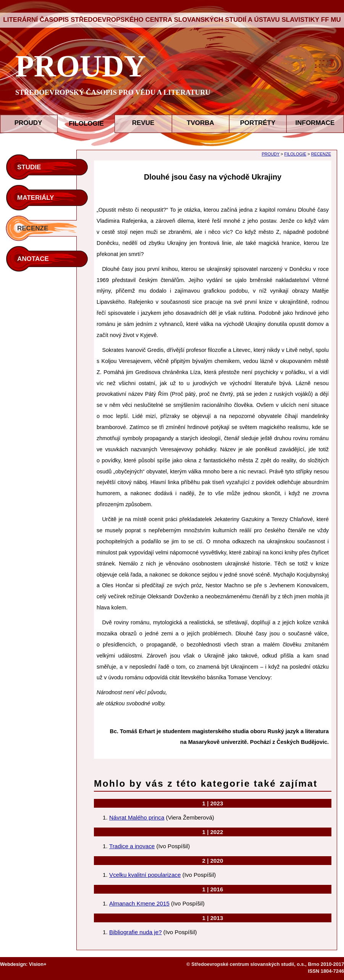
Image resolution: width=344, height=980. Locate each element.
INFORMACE (315, 123)
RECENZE (33, 228)
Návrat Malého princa (137, 817)
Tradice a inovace (132, 846)
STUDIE (29, 167)
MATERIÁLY (36, 198)
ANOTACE (33, 259)
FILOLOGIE (296, 154)
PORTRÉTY (258, 123)
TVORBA (200, 123)
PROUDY (81, 66)
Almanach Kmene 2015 (139, 903)
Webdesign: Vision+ (23, 964)
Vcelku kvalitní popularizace (145, 875)
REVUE (143, 123)
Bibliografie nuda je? (136, 932)
